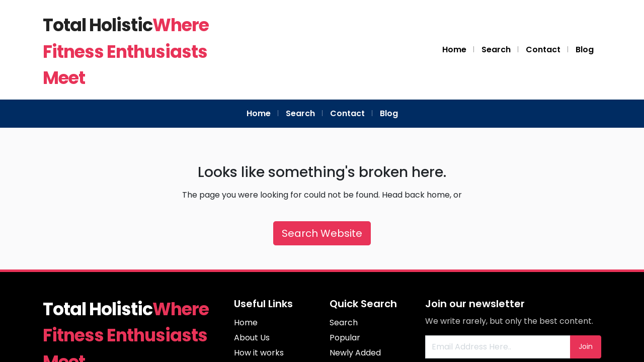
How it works (259, 353)
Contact (543, 50)
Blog (585, 50)
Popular (345, 338)
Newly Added (355, 353)
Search (496, 50)
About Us (252, 338)
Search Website (322, 233)
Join (586, 346)
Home (454, 50)
